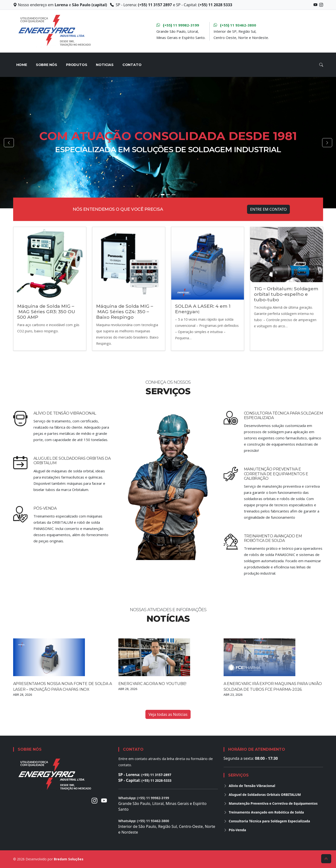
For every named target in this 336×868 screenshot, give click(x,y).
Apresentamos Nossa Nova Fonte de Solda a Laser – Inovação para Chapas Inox (63, 687)
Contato (132, 65)
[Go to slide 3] (174, 195)
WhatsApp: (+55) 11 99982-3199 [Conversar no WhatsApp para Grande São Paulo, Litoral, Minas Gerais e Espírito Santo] (144, 798)
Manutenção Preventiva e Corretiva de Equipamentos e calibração (276, 474)
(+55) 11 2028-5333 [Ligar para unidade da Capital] (156, 780)
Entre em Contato (268, 209)
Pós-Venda (45, 508)
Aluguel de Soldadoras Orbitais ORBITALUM (262, 795)
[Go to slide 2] (168, 195)
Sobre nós (47, 65)
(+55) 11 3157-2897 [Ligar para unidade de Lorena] (156, 775)
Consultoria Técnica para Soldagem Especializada (267, 821)
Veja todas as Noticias (168, 714)
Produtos (77, 65)
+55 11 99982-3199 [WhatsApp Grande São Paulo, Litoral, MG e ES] (178, 25)
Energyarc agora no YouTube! (152, 684)
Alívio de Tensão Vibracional (65, 413)
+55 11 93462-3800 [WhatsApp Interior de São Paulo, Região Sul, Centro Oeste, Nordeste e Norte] (235, 25)
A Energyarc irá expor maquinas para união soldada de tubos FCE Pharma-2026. (273, 687)
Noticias (105, 65)
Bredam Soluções (69, 859)
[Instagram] (94, 801)
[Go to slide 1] (162, 195)
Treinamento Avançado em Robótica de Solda (273, 538)
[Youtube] (104, 801)
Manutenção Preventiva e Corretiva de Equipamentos (271, 803)
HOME (22, 65)
